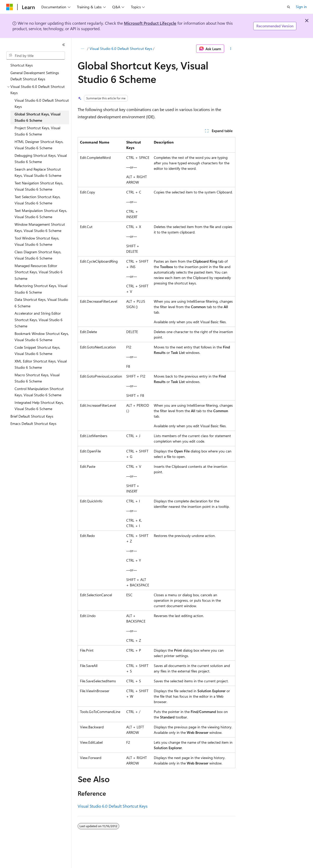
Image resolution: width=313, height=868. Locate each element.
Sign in (301, 7)
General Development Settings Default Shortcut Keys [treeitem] (35, 76)
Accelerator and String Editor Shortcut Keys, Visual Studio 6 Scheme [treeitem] (39, 320)
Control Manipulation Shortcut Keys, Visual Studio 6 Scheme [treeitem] (39, 392)
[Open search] (289, 7)
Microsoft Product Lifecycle (150, 23)
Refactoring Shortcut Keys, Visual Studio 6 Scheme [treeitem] (41, 289)
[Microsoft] (10, 7)
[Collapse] (64, 45)
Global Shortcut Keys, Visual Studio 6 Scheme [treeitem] (38, 117)
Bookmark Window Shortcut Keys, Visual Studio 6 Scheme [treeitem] (42, 337)
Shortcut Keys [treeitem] (22, 65)
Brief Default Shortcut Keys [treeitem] (32, 416)
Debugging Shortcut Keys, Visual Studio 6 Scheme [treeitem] (41, 159)
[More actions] (231, 49)
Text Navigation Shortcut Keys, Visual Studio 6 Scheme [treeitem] (39, 186)
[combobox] (36, 56)
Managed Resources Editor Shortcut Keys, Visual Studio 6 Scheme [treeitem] (39, 272)
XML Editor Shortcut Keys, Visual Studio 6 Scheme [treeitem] (41, 364)
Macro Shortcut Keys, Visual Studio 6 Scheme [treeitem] (37, 378)
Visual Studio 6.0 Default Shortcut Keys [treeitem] (42, 103)
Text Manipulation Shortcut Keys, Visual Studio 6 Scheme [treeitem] (41, 214)
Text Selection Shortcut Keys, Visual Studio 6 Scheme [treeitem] (38, 200)
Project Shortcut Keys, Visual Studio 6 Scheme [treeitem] (37, 131)
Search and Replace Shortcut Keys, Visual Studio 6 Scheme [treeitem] (38, 172)
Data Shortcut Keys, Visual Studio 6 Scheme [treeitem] (41, 303)
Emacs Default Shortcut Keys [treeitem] (33, 423)
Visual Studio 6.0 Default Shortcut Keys (121, 48)
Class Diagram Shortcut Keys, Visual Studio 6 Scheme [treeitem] (38, 255)
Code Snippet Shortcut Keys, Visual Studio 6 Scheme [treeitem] (37, 351)
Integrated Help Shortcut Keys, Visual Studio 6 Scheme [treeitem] (39, 406)
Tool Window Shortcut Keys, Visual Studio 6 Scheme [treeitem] (37, 241)
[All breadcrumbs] (82, 49)
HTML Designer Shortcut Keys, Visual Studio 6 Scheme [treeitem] (39, 145)
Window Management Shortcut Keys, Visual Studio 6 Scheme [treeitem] (40, 228)
